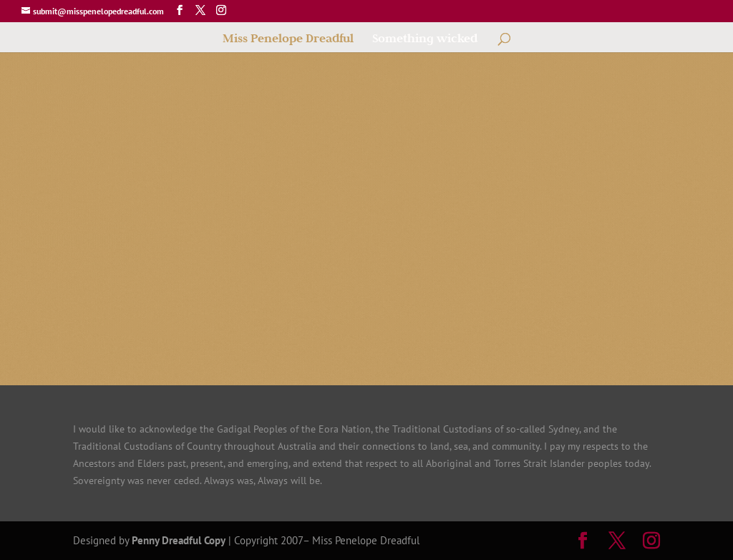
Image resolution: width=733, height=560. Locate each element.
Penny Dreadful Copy (179, 540)
